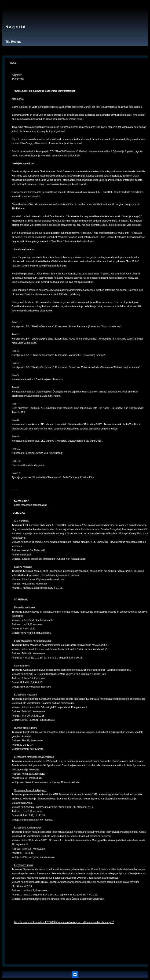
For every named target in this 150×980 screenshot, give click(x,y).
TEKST (14, 63)
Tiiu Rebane (13, 42)
